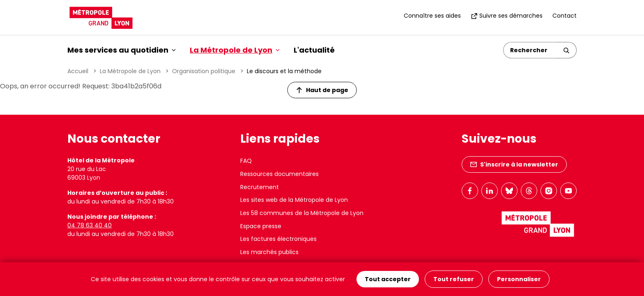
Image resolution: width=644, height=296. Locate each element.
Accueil (78, 71)
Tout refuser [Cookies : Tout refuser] (454, 279)
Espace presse (261, 226)
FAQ (246, 161)
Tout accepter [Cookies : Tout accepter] (388, 279)
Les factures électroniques (278, 239)
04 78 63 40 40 (90, 225)
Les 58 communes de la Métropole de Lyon (302, 213)
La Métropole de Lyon (130, 71)
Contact (565, 16)
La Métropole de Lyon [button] (235, 50)
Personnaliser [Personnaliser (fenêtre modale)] (519, 279)
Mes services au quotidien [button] (122, 50)
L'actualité (314, 50)
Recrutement (260, 187)
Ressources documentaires (279, 174)
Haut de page (322, 90)
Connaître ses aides (432, 16)
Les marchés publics (269, 252)
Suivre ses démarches (507, 16)
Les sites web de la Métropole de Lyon (294, 200)
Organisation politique (204, 71)
